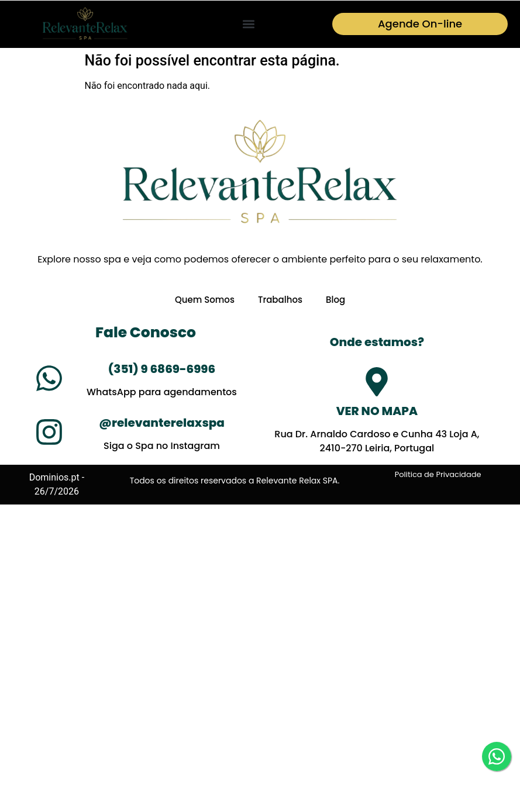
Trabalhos (280, 300)
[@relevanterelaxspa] (49, 433)
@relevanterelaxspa (162, 423)
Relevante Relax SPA (297, 481)
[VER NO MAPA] (377, 382)
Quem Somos (205, 300)
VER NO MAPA (377, 412)
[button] (248, 24)
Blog (335, 300)
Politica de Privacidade (438, 475)
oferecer (251, 259)
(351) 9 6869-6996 (162, 369)
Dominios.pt (54, 478)
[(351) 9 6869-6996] (49, 379)
